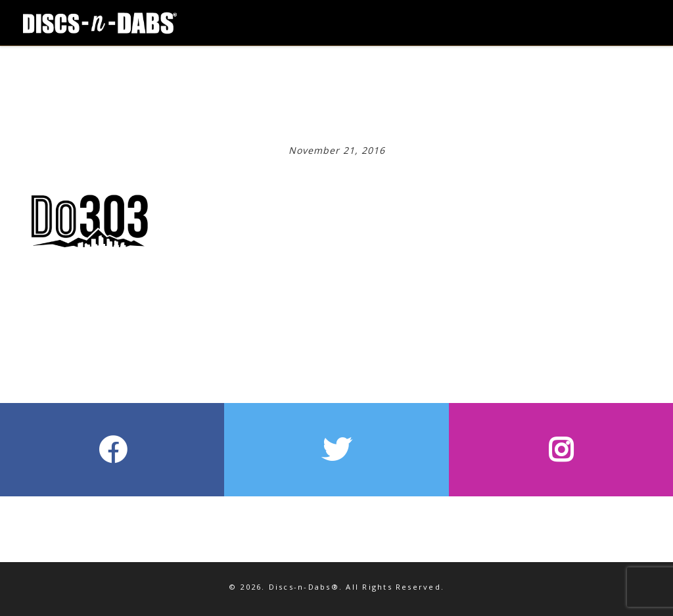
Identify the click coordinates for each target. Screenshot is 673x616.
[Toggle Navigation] (611, 13)
